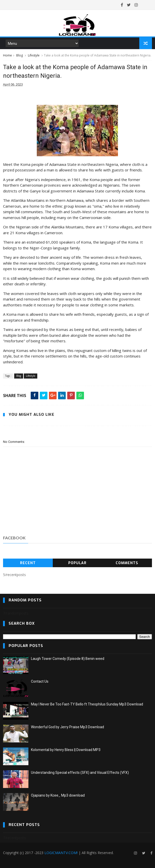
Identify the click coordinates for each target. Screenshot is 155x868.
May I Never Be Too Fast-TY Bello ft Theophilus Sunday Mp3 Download (87, 704)
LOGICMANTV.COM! (61, 853)
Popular (77, 563)
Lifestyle (34, 55)
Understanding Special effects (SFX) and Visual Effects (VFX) (80, 773)
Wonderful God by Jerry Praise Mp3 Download (67, 727)
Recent (28, 563)
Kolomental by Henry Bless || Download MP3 (66, 750)
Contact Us (40, 681)
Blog (20, 55)
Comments (127, 563)
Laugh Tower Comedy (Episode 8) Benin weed (68, 659)
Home (7, 55)
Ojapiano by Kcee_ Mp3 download (58, 795)
